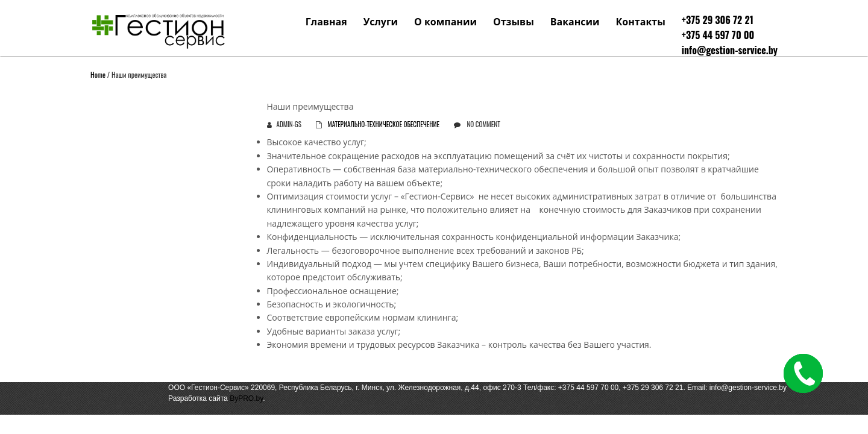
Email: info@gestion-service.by (737, 388)
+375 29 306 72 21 (718, 20)
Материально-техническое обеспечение (383, 124)
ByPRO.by (246, 398)
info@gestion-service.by (730, 50)
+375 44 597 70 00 (718, 35)
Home (98, 74)
